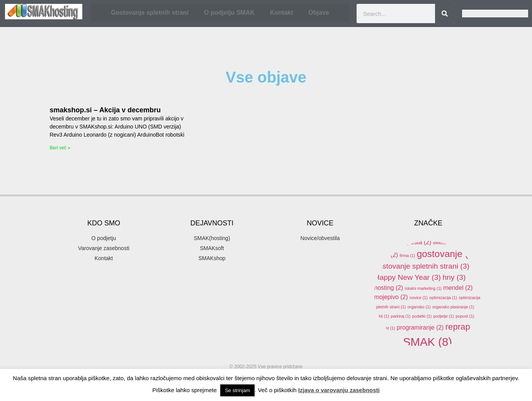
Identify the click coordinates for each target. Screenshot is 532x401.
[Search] (445, 14)
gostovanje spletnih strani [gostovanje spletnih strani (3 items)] (422, 266)
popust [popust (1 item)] (465, 316)
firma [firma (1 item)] (408, 255)
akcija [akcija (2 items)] (426, 223)
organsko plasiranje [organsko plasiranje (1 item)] (453, 307)
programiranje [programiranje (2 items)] (420, 327)
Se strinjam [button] (237, 390)
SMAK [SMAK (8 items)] (427, 342)
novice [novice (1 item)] (419, 298)
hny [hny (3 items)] (454, 277)
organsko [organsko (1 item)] (419, 307)
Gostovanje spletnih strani (150, 13)
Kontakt (282, 13)
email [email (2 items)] (386, 255)
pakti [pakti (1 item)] (382, 316)
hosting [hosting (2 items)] (389, 288)
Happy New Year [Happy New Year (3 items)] (408, 277)
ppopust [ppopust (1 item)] (385, 328)
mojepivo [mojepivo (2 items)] (391, 297)
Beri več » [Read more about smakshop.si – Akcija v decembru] (60, 148)
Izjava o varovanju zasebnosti (339, 390)
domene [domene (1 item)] (451, 233)
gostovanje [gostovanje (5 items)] (447, 254)
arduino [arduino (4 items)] (461, 222)
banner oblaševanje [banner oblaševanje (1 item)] (395, 233)
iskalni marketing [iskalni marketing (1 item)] (423, 288)
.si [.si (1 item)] (396, 211)
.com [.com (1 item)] (382, 211)
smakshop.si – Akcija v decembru (105, 110)
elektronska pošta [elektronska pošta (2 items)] (403, 242)
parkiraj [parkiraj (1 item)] (400, 316)
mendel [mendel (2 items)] (458, 288)
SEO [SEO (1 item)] (394, 344)
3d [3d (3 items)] (413, 210)
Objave (319, 13)
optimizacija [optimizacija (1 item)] (443, 298)
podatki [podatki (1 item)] (422, 316)
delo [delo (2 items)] (428, 233)
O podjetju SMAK (229, 13)
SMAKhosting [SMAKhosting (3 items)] (409, 358)
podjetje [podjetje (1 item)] (444, 316)
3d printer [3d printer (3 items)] (445, 210)
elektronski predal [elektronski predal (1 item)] (452, 243)
